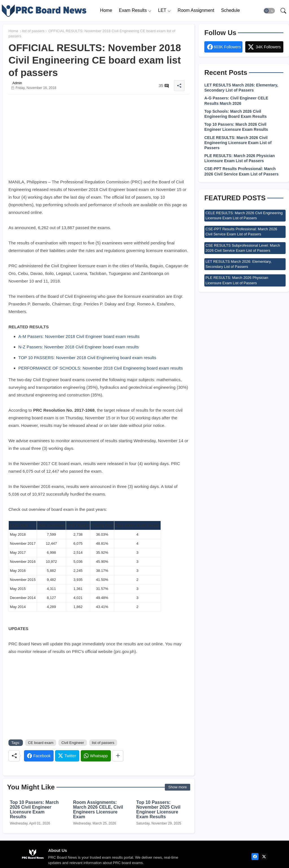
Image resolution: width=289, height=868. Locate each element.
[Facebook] (39, 756)
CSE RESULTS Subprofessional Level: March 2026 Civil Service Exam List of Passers (243, 248)
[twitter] (264, 857)
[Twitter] (67, 756)
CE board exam (41, 743)
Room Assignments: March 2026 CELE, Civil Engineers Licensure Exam (98, 810)
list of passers (33, 31)
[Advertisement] (99, 138)
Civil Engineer (73, 743)
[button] (269, 11)
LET (162, 10)
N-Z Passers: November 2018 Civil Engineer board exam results (79, 347)
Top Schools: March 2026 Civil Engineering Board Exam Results (236, 114)
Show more (178, 787)
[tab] (106, 11)
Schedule (230, 10)
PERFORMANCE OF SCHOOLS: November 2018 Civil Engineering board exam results (101, 368)
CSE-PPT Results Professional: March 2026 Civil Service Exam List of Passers (241, 171)
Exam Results (133, 10)
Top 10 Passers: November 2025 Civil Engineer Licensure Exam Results (158, 810)
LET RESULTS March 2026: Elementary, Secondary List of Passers (241, 88)
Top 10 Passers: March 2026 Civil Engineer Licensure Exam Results (34, 810)
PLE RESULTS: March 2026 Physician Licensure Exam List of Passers (240, 158)
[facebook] (255, 857)
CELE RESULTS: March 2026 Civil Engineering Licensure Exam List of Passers (238, 143)
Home (106, 10)
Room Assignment (196, 10)
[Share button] (118, 756)
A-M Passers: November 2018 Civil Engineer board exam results (79, 336)
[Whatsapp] (96, 756)
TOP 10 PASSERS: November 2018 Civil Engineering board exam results (87, 358)
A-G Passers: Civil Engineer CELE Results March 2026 (236, 101)
